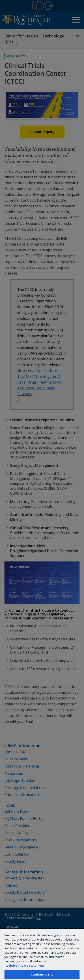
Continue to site (42, 974)
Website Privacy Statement (25, 966)
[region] (42, 954)
